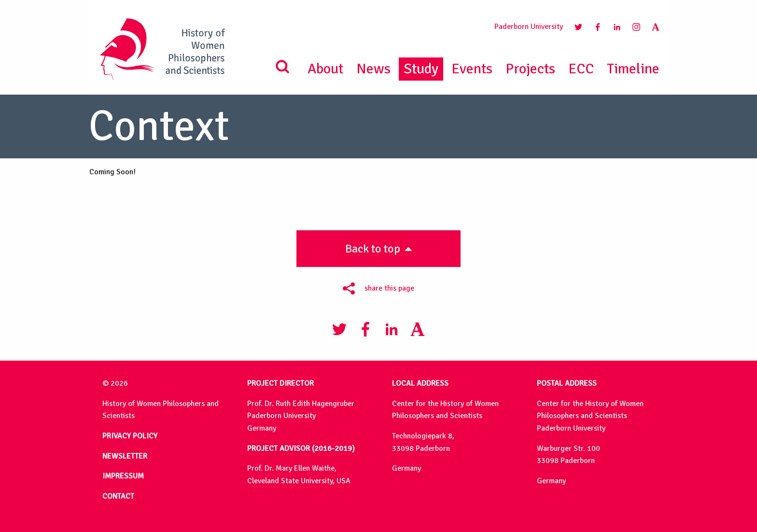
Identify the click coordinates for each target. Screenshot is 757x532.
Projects (530, 69)
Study (421, 69)
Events (472, 69)
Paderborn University (529, 27)
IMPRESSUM (123, 476)
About (325, 69)
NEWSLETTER (125, 456)
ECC (581, 69)
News (373, 69)
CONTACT (118, 496)
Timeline (633, 69)
